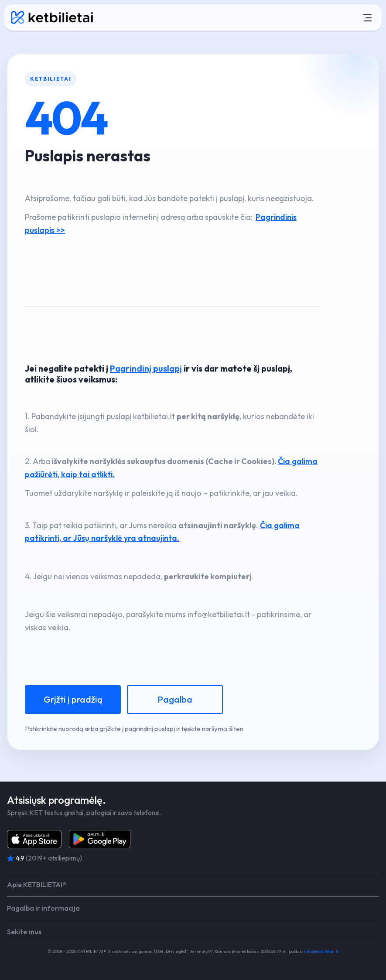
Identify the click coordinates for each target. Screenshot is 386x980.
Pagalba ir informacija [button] (43, 908)
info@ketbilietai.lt (321, 951)
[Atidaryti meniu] (245, 17)
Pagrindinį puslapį (146, 368)
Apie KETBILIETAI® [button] (37, 885)
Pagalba (175, 699)
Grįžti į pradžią (73, 699)
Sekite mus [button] (24, 932)
